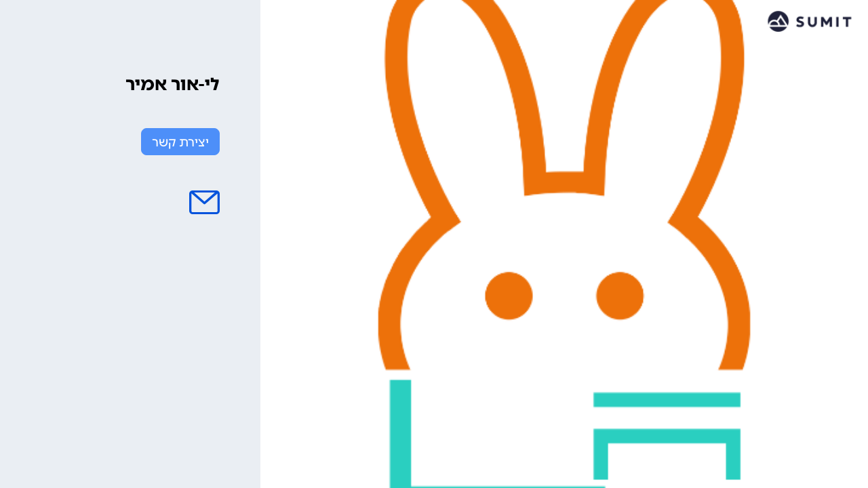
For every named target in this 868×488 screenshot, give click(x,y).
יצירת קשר (180, 142)
